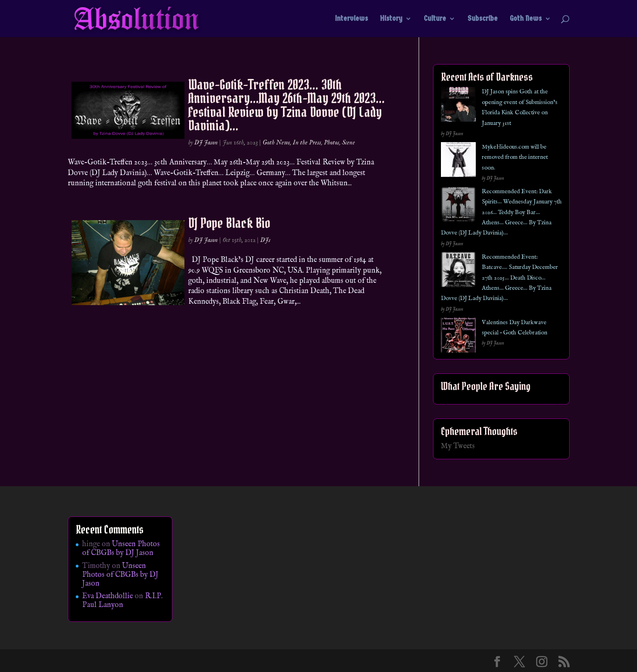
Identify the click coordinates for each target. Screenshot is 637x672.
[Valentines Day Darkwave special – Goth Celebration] (458, 337)
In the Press (307, 143)
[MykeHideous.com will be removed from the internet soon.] (458, 161)
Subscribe (483, 19)
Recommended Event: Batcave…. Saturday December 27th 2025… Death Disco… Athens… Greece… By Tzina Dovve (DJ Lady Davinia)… (499, 278)
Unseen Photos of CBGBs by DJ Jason (121, 549)
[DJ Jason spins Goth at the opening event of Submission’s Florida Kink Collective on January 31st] (458, 106)
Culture (435, 19)
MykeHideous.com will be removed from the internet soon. (515, 157)
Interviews (351, 19)
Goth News (526, 19)
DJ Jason (206, 143)
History (391, 19)
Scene (348, 143)
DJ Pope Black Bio (229, 223)
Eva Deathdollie (108, 596)
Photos (332, 143)
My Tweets (458, 446)
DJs (265, 240)
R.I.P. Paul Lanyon (122, 601)
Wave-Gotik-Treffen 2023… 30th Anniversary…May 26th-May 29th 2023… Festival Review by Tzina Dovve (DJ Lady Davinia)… (286, 105)
